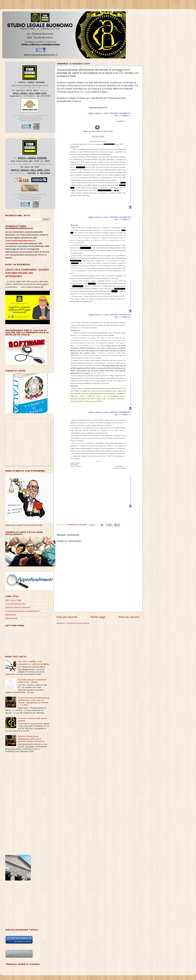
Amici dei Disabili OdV (15, 604)
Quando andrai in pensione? (18, 607)
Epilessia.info (11, 618)
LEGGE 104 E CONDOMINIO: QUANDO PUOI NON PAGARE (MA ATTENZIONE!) (27, 273)
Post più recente (67, 617)
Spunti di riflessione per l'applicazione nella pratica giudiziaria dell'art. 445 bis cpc (31, 739)
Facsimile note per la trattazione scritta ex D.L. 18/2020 (32, 681)
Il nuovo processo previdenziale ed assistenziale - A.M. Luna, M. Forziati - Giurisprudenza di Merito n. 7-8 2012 (33, 701)
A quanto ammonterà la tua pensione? (22, 611)
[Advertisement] (17, 804)
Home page (98, 617)
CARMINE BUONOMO (77, 525)
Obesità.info (11, 615)
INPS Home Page (13, 600)
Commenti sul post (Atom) (77, 623)
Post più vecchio (129, 617)
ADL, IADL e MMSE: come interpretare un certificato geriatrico (33, 663)
